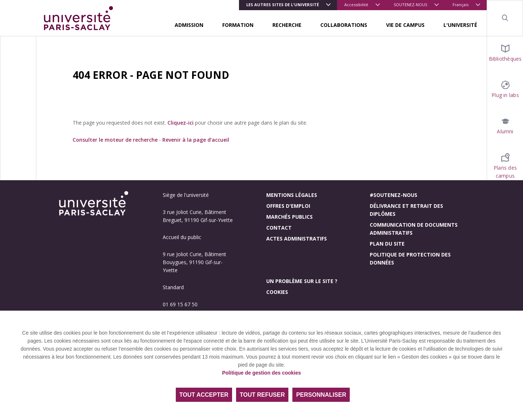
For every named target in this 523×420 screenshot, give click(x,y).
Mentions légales (292, 195)
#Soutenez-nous (394, 195)
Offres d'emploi (288, 206)
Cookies (277, 292)
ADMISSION (189, 25)
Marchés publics (289, 217)
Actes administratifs (297, 239)
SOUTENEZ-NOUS (410, 5)
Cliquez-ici (181, 123)
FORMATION (238, 25)
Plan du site (387, 244)
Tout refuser (262, 395)
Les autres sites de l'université (283, 5)
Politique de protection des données (410, 259)
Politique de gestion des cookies (261, 373)
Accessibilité (356, 5)
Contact (279, 228)
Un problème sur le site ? (302, 281)
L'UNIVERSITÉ (460, 25)
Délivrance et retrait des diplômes (406, 210)
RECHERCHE (287, 25)
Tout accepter (204, 395)
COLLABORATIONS (344, 25)
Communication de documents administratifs (414, 229)
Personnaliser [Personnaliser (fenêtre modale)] (321, 395)
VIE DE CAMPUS (405, 25)
